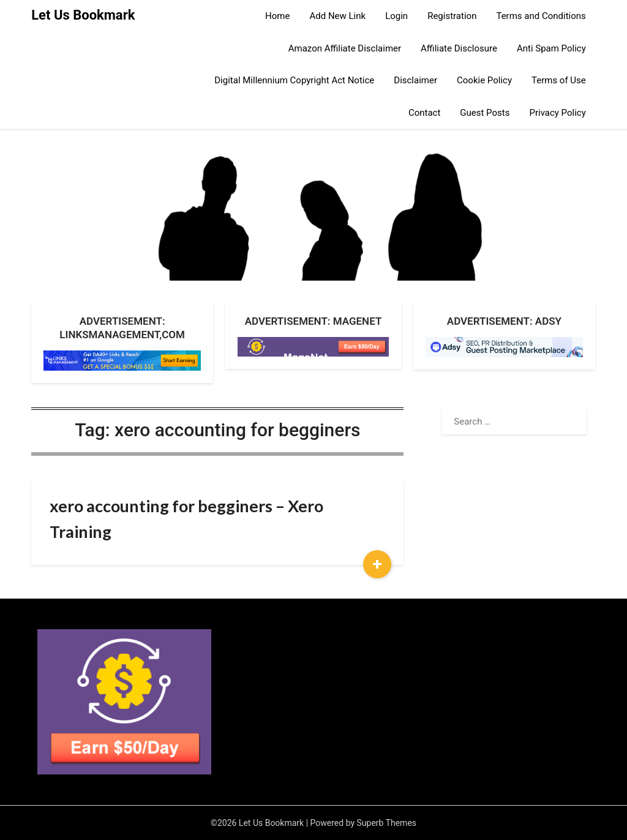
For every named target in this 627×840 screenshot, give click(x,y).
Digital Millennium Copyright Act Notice (294, 80)
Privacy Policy (557, 113)
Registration (452, 16)
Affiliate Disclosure (459, 48)
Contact (424, 113)
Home (277, 16)
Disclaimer (415, 80)
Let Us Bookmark (83, 15)
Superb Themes (387, 823)
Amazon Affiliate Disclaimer (345, 48)
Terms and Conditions (541, 16)
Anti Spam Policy (551, 48)
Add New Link (337, 16)
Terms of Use (559, 80)
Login (396, 16)
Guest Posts (485, 113)
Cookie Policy (484, 80)
